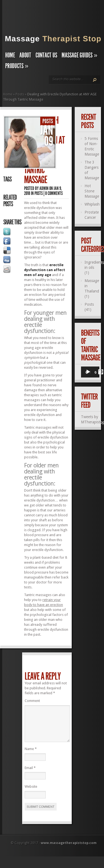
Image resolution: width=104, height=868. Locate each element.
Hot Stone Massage (92, 191)
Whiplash (92, 204)
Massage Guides (79, 55)
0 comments (54, 193)
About (25, 55)
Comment (32, 701)
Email (30, 774)
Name (31, 755)
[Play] (88, 372)
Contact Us (46, 55)
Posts (20, 94)
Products (17, 66)
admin (44, 188)
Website (31, 793)
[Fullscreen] (101, 372)
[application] (90, 372)
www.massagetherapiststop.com (69, 850)
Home (10, 55)
